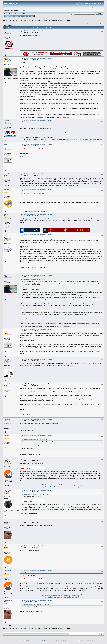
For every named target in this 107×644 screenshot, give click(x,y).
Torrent (27, 14)
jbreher (6, 58)
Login (22, 16)
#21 (102, 32)
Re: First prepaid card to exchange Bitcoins (38, 31)
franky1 (6, 121)
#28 (102, 236)
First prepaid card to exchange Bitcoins (57, 20)
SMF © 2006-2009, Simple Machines (60, 641)
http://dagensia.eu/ (26, 157)
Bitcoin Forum (7, 20)
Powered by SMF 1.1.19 (44, 641)
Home (8, 16)
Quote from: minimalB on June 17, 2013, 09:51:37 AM (34, 440)
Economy (16, 20)
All (14, 25)
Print (101, 25)
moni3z (6, 359)
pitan (6, 546)
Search (17, 16)
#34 (102, 436)
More (32, 16)
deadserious (8, 521)
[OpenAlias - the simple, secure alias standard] (62, 487)
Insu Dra (7, 190)
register (25, 10)
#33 (102, 420)
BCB (6, 144)
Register (27, 16)
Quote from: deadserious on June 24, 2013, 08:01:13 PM (35, 605)
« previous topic (91, 23)
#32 (102, 385)
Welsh (6, 214)
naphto (6, 436)
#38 (102, 547)
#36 (102, 491)
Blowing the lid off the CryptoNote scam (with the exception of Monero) (38, 518)
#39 (102, 572)
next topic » (100, 23)
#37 (102, 522)
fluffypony (7, 459)
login (20, 10)
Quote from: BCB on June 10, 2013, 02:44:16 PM (33, 279)
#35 (102, 460)
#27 (102, 215)
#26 (102, 190)
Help (13, 16)
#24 (102, 145)
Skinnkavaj (8, 490)
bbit (5, 31)
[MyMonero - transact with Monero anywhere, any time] (62, 485)
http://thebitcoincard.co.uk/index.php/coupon (39, 587)
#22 (102, 59)
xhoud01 (7, 174)
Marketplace (23, 20)
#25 (102, 175)
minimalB (7, 419)
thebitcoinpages (9, 384)
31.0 (24, 14)
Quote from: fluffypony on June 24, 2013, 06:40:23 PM (34, 494)
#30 (102, 330)
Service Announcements (36, 20)
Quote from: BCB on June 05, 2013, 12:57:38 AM (33, 194)
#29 (102, 276)
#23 (102, 121)
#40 (102, 601)
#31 (102, 360)
